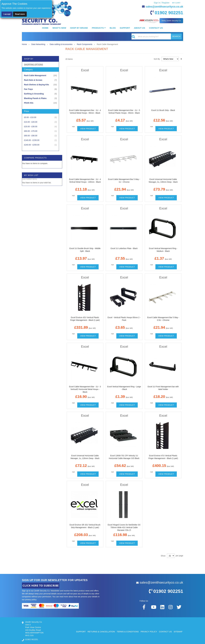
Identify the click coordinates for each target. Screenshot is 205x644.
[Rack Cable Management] (40, 76)
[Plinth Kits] (40, 103)
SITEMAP (178, 631)
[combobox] (157, 36)
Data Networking (38, 44)
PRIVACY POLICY (149, 631)
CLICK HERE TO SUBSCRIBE (41, 585)
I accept (7, 14)
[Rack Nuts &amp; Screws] (40, 80)
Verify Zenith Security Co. (171, 21)
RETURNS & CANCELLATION (101, 631)
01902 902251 (169, 13)
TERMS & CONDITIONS (127, 631)
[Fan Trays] (40, 89)
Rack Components (85, 44)
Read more (20, 14)
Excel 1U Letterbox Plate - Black (124, 248)
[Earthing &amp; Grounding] (40, 94)
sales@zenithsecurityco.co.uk (164, 7)
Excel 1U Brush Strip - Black (163, 110)
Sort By (157, 59)
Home (25, 44)
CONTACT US (165, 631)
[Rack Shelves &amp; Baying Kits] (40, 85)
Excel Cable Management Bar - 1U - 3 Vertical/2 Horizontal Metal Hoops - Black (85, 389)
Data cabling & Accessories (61, 44)
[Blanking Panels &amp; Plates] (40, 98)
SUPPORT (80, 631)
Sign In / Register (162, 3)
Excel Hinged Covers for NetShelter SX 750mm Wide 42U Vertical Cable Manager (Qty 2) (124, 527)
